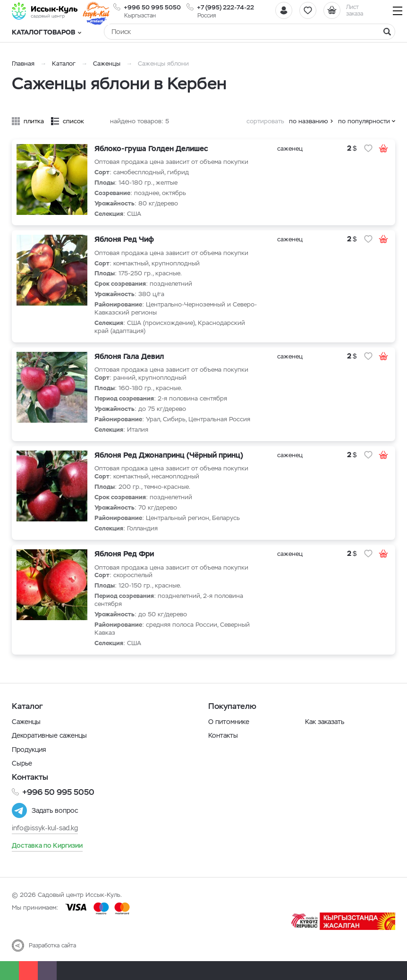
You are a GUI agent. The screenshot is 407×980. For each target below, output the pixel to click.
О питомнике (229, 722)
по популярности (364, 121)
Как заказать (325, 722)
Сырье (22, 763)
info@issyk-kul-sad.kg (45, 828)
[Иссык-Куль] (45, 11)
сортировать (265, 121)
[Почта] (47, 971)
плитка (34, 121)
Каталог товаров (47, 32)
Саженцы (107, 64)
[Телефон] (28, 971)
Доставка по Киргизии (47, 845)
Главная (23, 64)
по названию (309, 121)
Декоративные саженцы (49, 735)
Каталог (64, 64)
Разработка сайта (52, 946)
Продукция (29, 750)
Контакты (223, 735)
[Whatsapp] (9, 971)
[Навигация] (398, 11)
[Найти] (387, 32)
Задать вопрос (55, 810)
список (73, 121)
